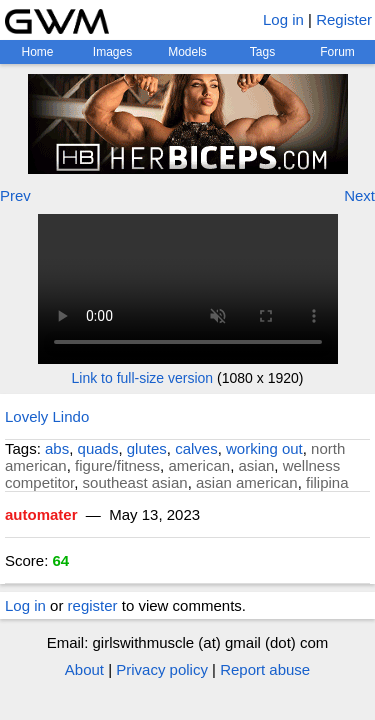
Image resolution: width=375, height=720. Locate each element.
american (199, 465)
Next (359, 195)
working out (264, 448)
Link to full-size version (143, 378)
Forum (337, 52)
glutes (147, 448)
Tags (262, 52)
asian (256, 465)
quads (98, 448)
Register (344, 19)
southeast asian (135, 482)
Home (37, 52)
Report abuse (265, 669)
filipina (327, 482)
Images (112, 52)
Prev (15, 195)
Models (187, 52)
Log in (283, 19)
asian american (247, 482)
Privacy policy (162, 669)
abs (57, 448)
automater (41, 514)
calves (196, 448)
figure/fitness (117, 465)
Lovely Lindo (47, 416)
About (84, 669)
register (93, 605)
